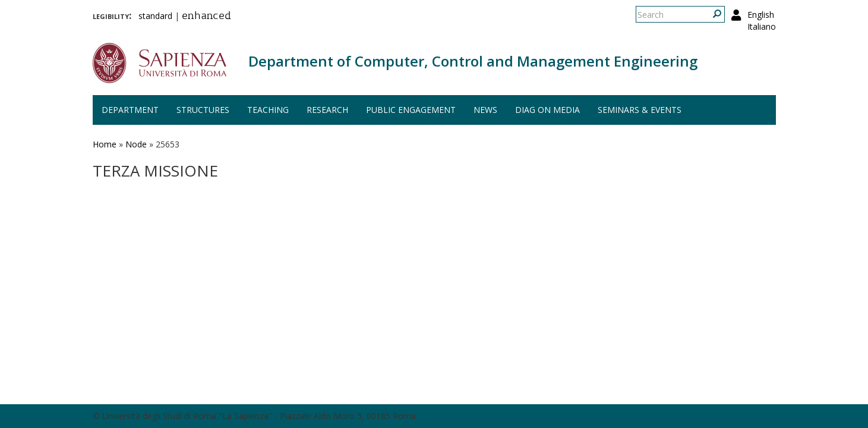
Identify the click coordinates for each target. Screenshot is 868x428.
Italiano (762, 26)
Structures (203, 110)
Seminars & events (640, 110)
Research (327, 110)
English (761, 15)
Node (136, 144)
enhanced (206, 17)
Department (130, 110)
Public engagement (411, 110)
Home (105, 144)
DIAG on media (547, 110)
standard (155, 16)
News (485, 110)
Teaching (268, 110)
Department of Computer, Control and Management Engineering (473, 61)
